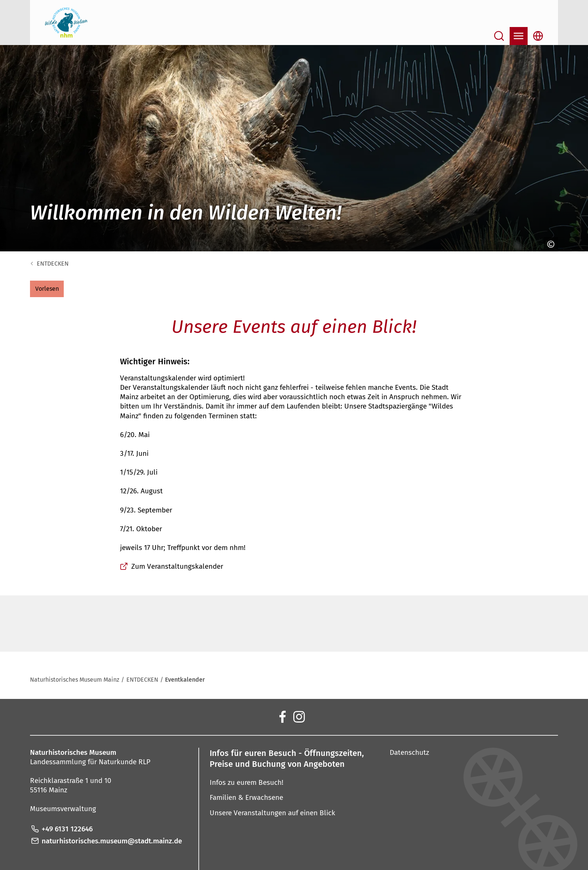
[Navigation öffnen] (519, 36)
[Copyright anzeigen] (549, 244)
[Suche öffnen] (499, 36)
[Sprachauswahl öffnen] (538, 36)
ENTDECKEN (53, 264)
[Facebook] (282, 716)
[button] (47, 289)
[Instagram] (298, 716)
